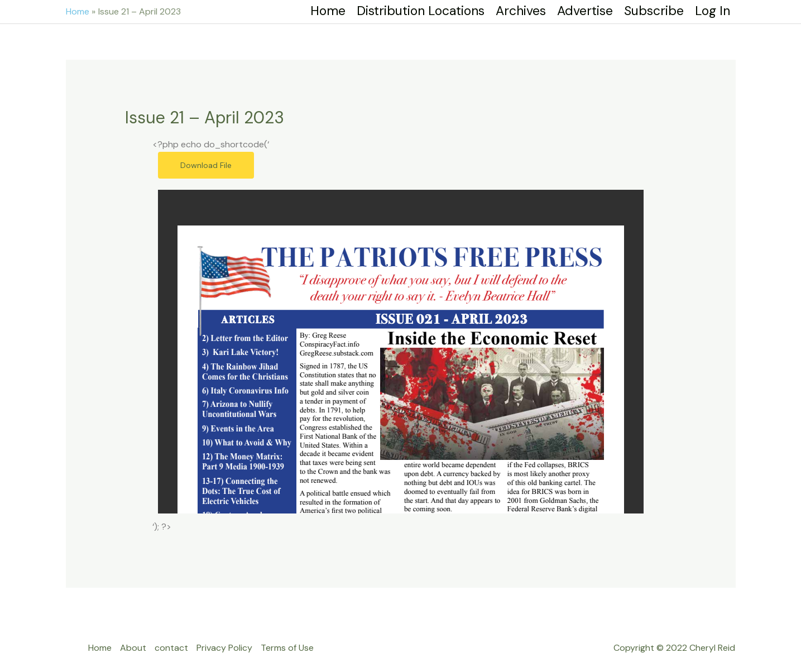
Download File (206, 165)
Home (100, 648)
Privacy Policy (224, 648)
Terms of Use (287, 648)
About (133, 648)
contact (171, 648)
